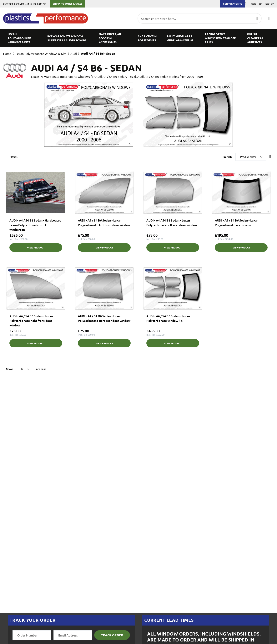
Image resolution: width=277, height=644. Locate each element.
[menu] (138, 38)
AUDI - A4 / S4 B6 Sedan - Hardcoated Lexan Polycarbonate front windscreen (35, 225)
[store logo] (47, 18)
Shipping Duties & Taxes (68, 4)
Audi (74, 54)
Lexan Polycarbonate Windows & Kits (41, 54)
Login (253, 4)
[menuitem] (23, 38)
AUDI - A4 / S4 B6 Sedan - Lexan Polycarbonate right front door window (31, 320)
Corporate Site (233, 4)
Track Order (112, 635)
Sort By (228, 157)
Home (7, 54)
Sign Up (270, 4)
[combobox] (200, 18)
